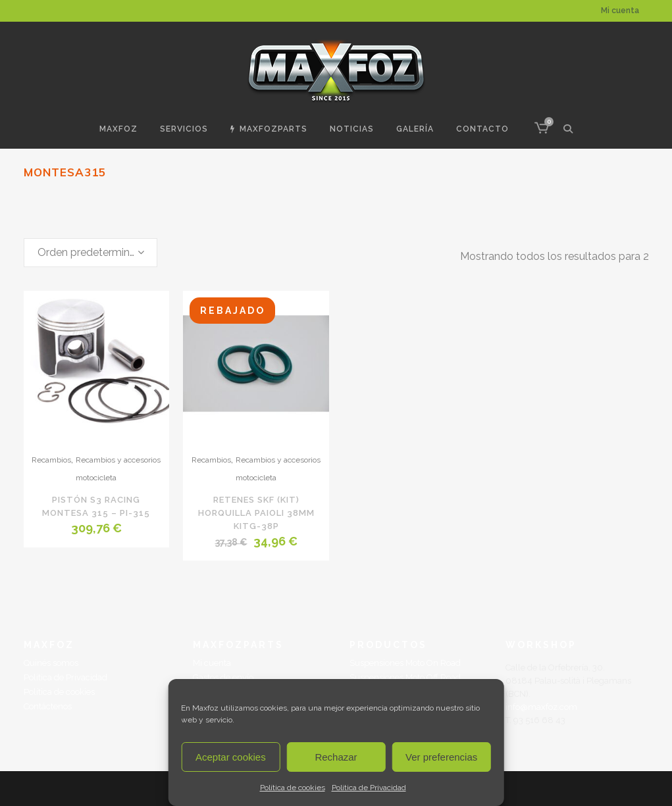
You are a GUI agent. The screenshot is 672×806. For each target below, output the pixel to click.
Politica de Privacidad (369, 788)
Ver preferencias (441, 757)
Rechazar (336, 757)
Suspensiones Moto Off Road (405, 677)
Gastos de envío (223, 677)
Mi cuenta (620, 11)
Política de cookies (293, 788)
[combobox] (90, 253)
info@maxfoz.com (541, 707)
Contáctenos (48, 706)
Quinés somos (51, 663)
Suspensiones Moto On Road (405, 663)
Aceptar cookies (231, 757)
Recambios (51, 460)
